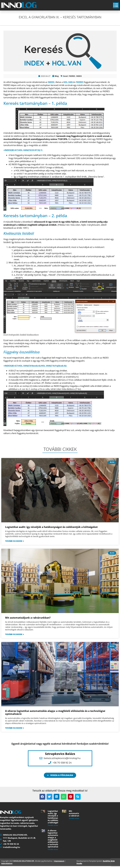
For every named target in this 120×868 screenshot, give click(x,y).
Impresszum (59, 863)
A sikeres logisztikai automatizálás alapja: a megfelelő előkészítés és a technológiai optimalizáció (55, 714)
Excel (65, 78)
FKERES (72, 78)
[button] (42, 799)
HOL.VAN (68, 84)
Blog (57, 78)
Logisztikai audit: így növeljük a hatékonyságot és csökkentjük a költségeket (51, 529)
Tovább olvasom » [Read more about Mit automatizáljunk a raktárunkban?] (15, 636)
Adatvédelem (7, 865)
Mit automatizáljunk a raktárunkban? (28, 620)
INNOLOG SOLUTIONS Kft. (24, 863)
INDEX (79, 78)
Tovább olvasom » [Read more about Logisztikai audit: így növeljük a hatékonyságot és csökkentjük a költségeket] (15, 543)
